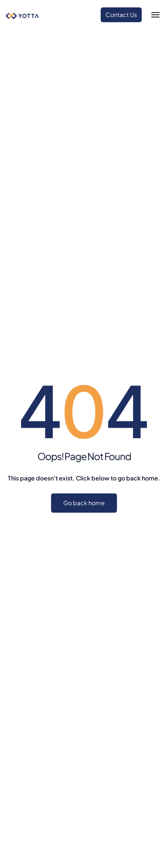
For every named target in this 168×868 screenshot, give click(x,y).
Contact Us (121, 15)
